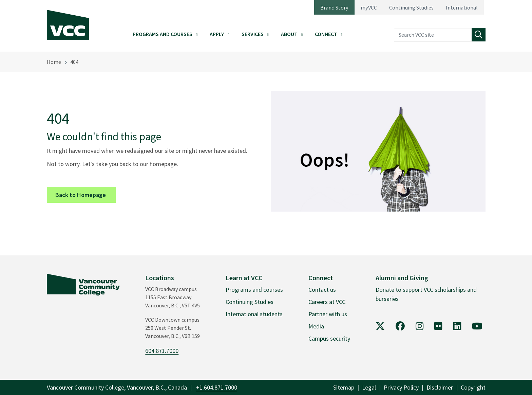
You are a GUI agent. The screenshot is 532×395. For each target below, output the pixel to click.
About (289, 34)
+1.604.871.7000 (217, 387)
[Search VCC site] (433, 35)
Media (316, 326)
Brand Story (334, 7)
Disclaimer (440, 387)
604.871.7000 (162, 351)
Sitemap (344, 387)
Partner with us (328, 314)
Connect (326, 34)
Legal (369, 387)
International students (254, 314)
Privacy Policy (401, 387)
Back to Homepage (85, 194)
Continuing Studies (411, 7)
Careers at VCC (327, 302)
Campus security (329, 338)
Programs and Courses (163, 34)
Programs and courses (254, 290)
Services (253, 34)
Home (54, 62)
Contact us (322, 290)
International (462, 7)
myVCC (369, 7)
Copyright (473, 387)
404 (74, 62)
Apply (217, 34)
